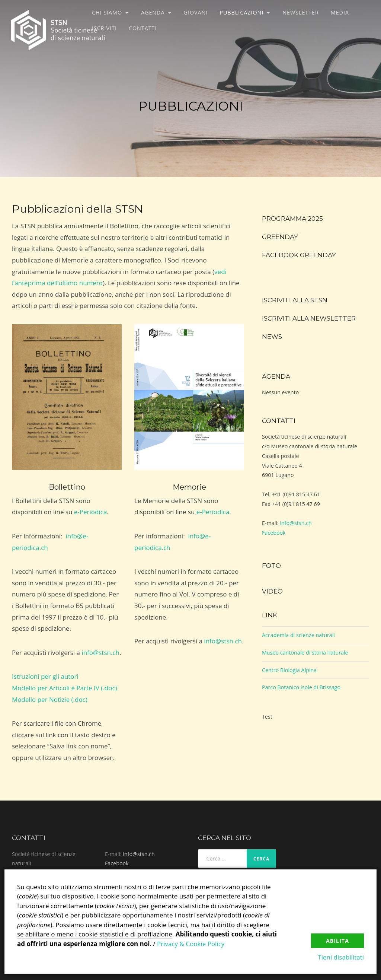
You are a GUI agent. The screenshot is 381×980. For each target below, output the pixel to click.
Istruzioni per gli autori (45, 676)
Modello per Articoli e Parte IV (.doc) (65, 688)
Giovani (196, 12)
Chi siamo (107, 12)
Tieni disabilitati (341, 957)
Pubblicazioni (241, 12)
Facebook (274, 533)
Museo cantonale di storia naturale (305, 653)
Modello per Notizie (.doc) (50, 699)
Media (340, 12)
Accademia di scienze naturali (298, 635)
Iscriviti (104, 28)
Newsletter (301, 12)
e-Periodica (91, 512)
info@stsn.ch (100, 653)
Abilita (337, 941)
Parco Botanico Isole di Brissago (301, 687)
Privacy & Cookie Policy (191, 944)
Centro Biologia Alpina (289, 670)
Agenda (153, 12)
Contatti (143, 28)
